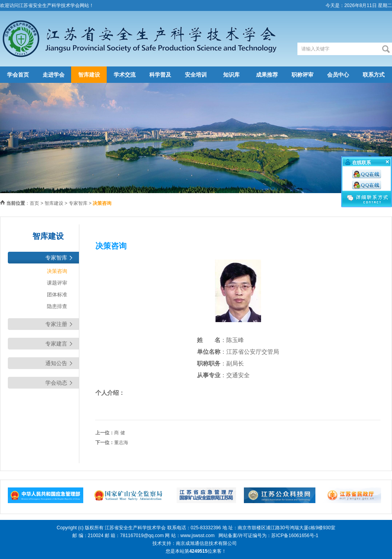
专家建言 (56, 344)
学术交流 (125, 75)
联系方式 (374, 75)
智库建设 (89, 75)
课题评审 (57, 283)
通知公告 (56, 363)
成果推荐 (267, 75)
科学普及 (160, 75)
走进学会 (54, 75)
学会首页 (18, 75)
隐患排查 (57, 306)
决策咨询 (57, 271)
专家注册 (56, 324)
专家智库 (78, 203)
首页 (34, 203)
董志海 (121, 443)
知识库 (231, 75)
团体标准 (57, 295)
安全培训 (196, 75)
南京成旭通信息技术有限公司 (206, 543)
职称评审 (303, 75)
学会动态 (56, 383)
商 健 (119, 433)
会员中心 (338, 75)
